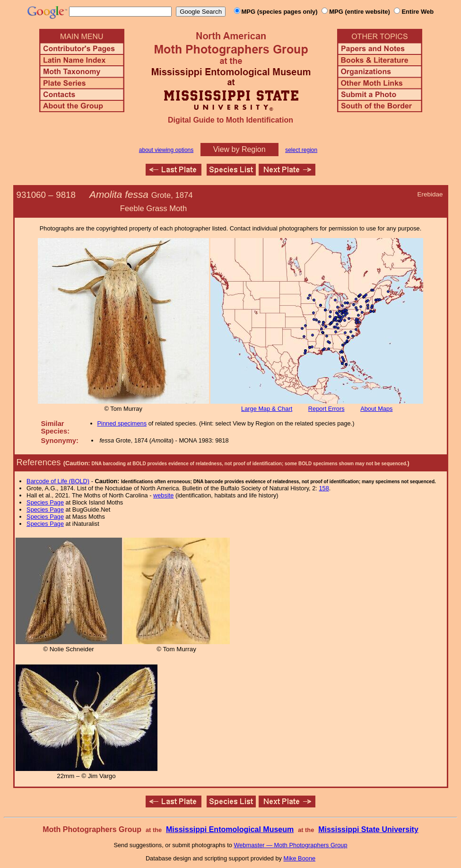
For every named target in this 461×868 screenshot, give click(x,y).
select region (301, 150)
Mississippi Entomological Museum (230, 829)
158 (324, 488)
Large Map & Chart (267, 409)
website (163, 495)
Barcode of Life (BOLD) (58, 481)
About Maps (376, 409)
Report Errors (326, 409)
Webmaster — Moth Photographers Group (290, 845)
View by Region (239, 149)
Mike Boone (300, 858)
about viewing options (166, 150)
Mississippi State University (368, 829)
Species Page (45, 502)
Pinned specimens (122, 423)
